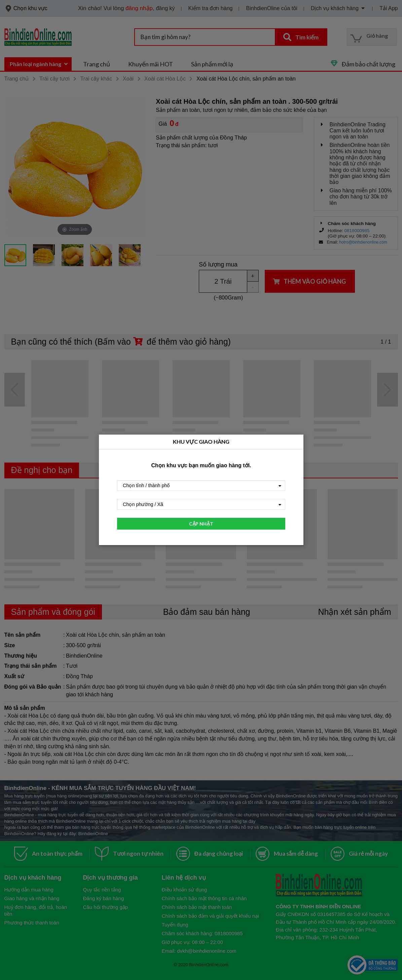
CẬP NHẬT (201, 524)
